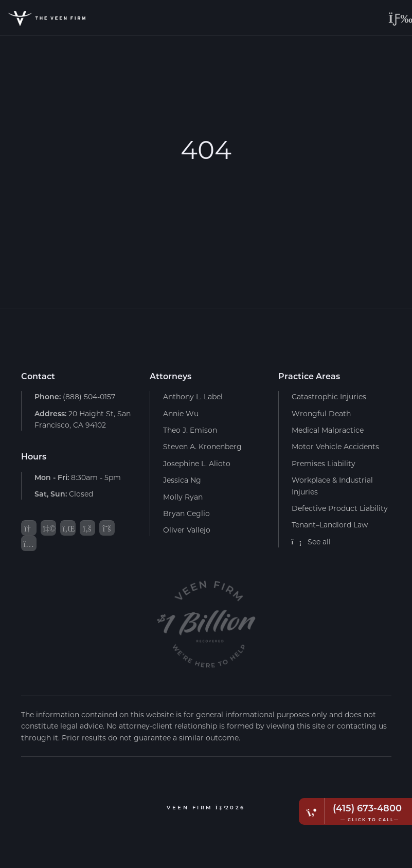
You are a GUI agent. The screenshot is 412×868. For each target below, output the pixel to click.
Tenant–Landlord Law (330, 525)
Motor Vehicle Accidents (335, 446)
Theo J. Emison (190, 430)
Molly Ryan (183, 497)
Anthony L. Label (193, 396)
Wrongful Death (321, 413)
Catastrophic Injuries (329, 396)
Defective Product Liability (340, 508)
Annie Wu (181, 413)
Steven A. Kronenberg (202, 446)
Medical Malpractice (328, 430)
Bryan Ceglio (186, 513)
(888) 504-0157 (75, 396)
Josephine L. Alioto (197, 463)
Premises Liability (324, 463)
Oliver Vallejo (187, 530)
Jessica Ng (182, 480)
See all (311, 542)
